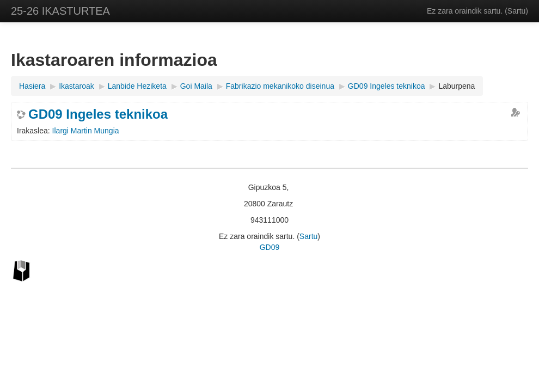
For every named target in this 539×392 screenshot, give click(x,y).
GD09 (270, 247)
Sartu (516, 11)
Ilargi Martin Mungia (86, 131)
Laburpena (457, 86)
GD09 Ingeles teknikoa (98, 114)
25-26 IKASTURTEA (60, 11)
